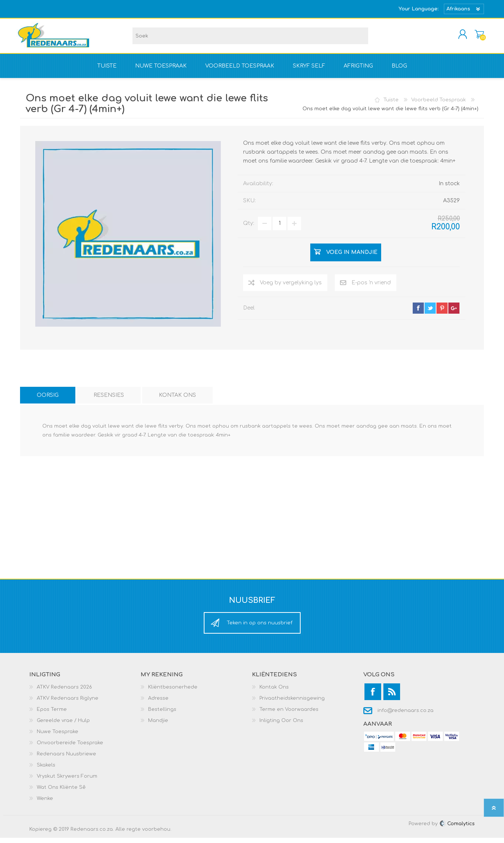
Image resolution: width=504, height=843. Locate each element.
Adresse (158, 703)
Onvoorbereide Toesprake (70, 748)
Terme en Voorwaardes (289, 715)
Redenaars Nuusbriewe (66, 759)
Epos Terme (52, 715)
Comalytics (457, 829)
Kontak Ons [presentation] (177, 400)
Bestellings (162, 715)
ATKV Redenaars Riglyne (68, 703)
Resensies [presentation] (109, 400)
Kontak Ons (274, 692)
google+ (454, 313)
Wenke (45, 804)
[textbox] (250, 38)
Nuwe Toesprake (58, 737)
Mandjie (476, 37)
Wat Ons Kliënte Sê (61, 793)
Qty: (249, 228)
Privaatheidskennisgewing (292, 703)
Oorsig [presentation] (48, 400)
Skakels (46, 770)
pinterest (442, 313)
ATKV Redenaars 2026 (64, 692)
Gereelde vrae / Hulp (63, 726)
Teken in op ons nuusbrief (260, 628)
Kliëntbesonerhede (173, 692)
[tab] (48, 400)
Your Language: (419, 9)
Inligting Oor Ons (281, 726)
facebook (418, 313)
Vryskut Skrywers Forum (67, 781)
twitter (430, 313)
